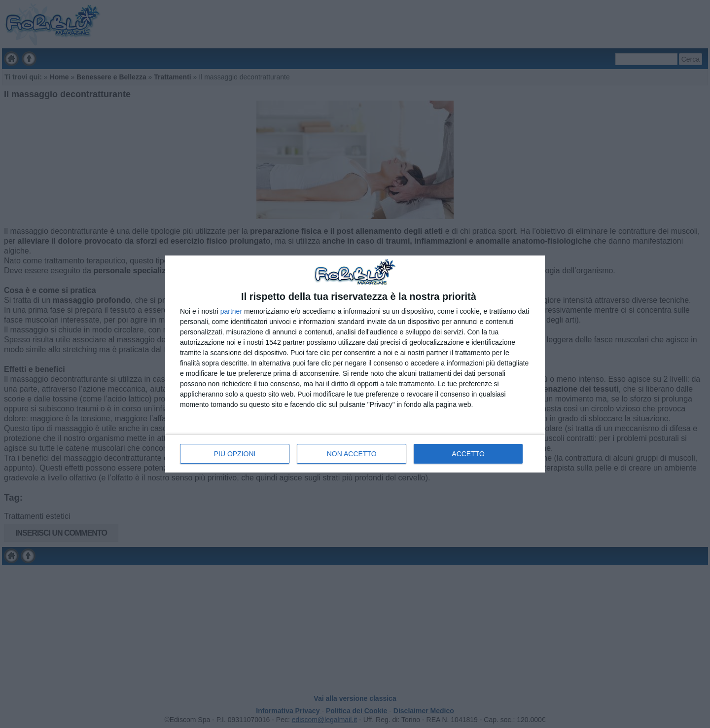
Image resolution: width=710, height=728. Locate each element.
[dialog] (355, 364)
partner (231, 311)
